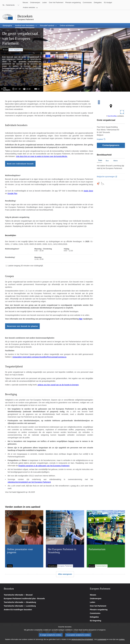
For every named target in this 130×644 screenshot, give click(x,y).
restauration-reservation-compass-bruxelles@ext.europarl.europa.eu (39, 357)
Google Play (12, 193)
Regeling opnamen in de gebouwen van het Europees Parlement (44, 466)
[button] (30, 7)
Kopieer (100, 139)
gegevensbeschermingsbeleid (82, 639)
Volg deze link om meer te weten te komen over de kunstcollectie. (42, 156)
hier (81, 319)
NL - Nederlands (9, 5)
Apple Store (88, 191)
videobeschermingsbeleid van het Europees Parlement (29, 482)
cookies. (122, 639)
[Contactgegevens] (111, 145)
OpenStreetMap (112, 116)
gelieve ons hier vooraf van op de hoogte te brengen (58, 385)
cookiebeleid (102, 639)
